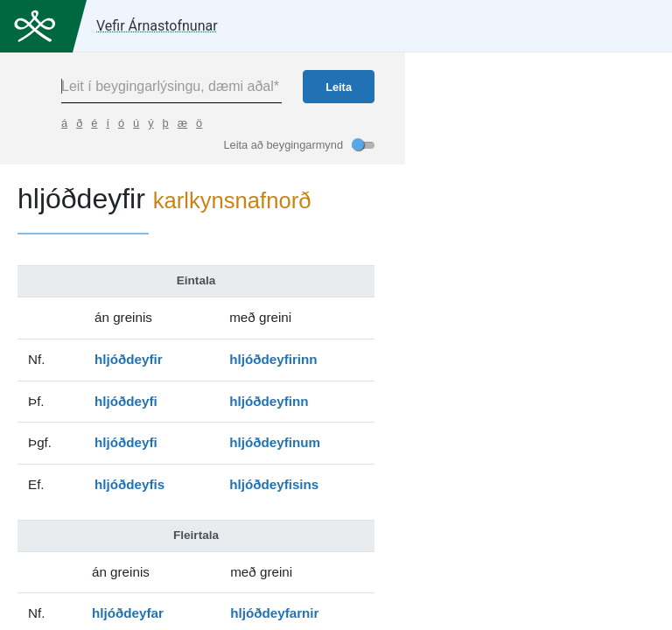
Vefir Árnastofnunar (157, 26)
